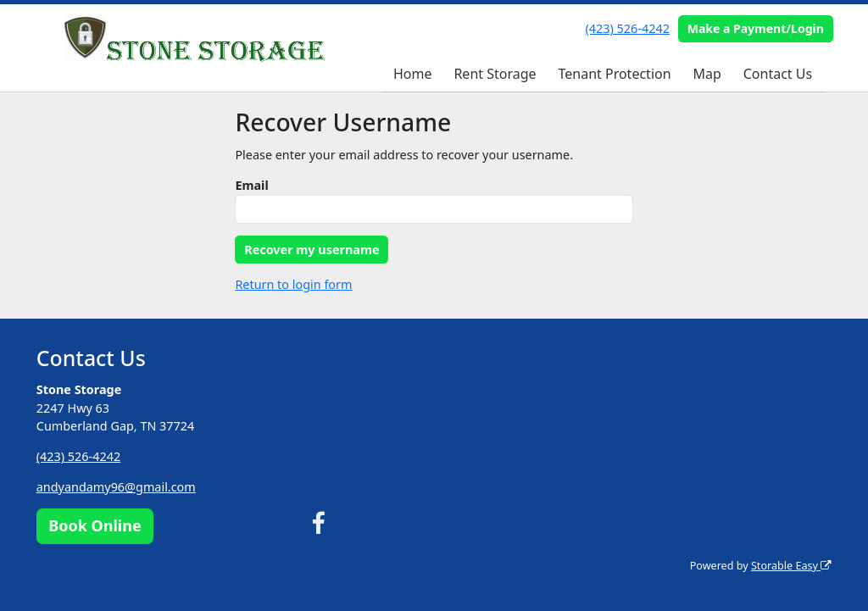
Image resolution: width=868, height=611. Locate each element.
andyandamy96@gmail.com (116, 487)
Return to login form (293, 284)
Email (251, 185)
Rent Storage (495, 74)
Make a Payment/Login (756, 28)
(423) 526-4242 (628, 28)
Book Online (95, 525)
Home (413, 74)
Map (707, 74)
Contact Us (778, 74)
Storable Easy (791, 566)
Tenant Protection (614, 74)
